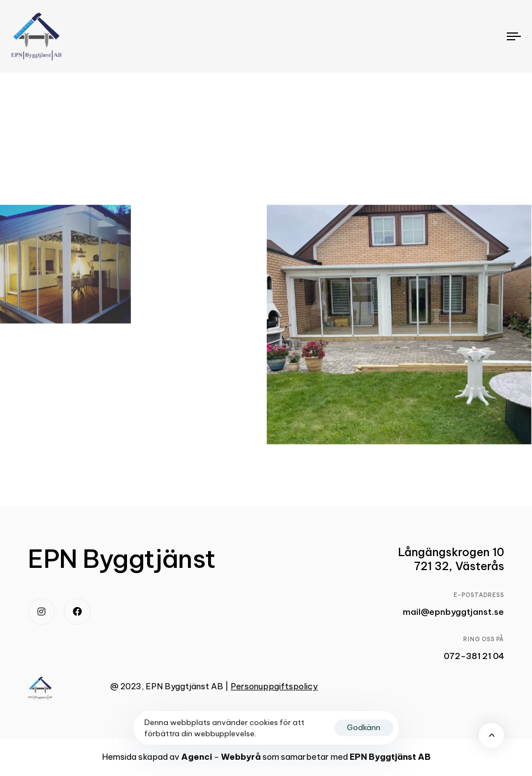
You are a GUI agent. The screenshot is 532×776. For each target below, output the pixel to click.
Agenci (197, 757)
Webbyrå (241, 757)
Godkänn (364, 727)
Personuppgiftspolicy (274, 686)
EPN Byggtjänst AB (390, 757)
